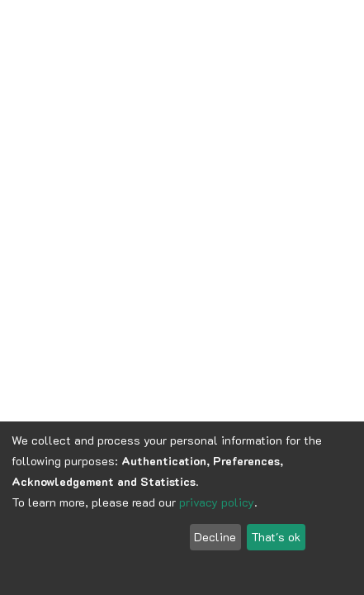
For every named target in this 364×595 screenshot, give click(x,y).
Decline (215, 537)
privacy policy (217, 502)
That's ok (276, 537)
